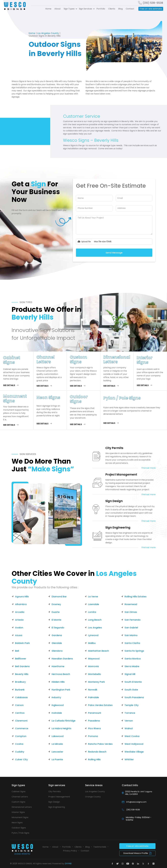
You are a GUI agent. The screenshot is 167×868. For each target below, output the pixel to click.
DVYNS (68, 864)
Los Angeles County (48, 33)
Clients (112, 9)
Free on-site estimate (151, 9)
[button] (70, 9)
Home (48, 9)
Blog (120, 9)
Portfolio (101, 9)
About (58, 9)
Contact (130, 9)
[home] (16, 6)
